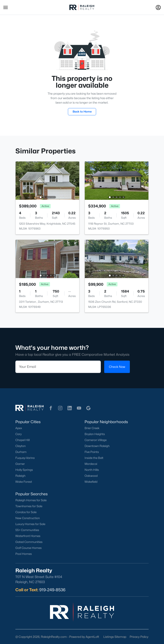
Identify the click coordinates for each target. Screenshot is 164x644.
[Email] (58, 367)
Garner (20, 464)
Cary (18, 434)
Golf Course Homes (29, 548)
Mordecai (91, 464)
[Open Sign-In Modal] (158, 7)
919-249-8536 (52, 590)
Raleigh (20, 476)
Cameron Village (96, 440)
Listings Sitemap (115, 637)
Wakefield (91, 482)
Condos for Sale (26, 512)
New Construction (28, 518)
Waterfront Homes (28, 536)
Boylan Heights (95, 434)
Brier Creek (92, 428)
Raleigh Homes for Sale (31, 500)
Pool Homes (24, 554)
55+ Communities (27, 530)
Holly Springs (24, 470)
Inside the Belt (94, 458)
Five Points (92, 452)
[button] (6, 7)
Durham (21, 452)
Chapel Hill (23, 440)
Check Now (117, 367)
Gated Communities (29, 542)
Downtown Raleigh (97, 446)
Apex (19, 428)
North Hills (92, 470)
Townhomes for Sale (29, 506)
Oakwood (91, 476)
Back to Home (82, 111)
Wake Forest (24, 482)
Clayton (20, 446)
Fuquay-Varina (25, 458)
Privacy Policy (139, 637)
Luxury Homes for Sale (30, 524)
